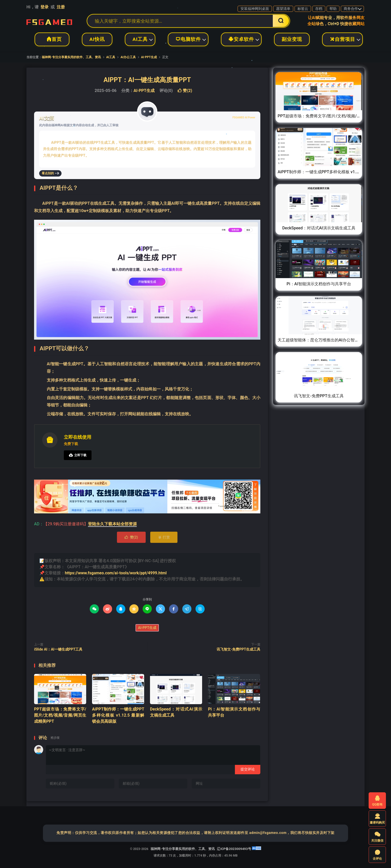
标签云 (303, 9)
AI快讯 (97, 39)
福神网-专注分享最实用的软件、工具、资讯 (49, 21)
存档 (319, 9)
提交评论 (248, 769)
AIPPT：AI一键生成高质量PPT (147, 80)
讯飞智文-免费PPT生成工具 (238, 649)
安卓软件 (241, 39)
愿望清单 (283, 9)
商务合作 (351, 9)
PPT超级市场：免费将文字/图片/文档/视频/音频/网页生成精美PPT (60, 715)
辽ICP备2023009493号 (234, 849)
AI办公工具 (128, 57)
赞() (185, 91)
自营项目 (342, 39)
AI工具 (140, 39)
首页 (52, 39)
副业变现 (292, 39)
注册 (61, 7)
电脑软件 (188, 39)
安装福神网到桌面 (255, 9)
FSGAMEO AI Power (244, 117)
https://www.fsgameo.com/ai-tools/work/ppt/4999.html (116, 573)
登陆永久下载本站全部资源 (112, 524)
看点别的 (50, 173)
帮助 (333, 9)
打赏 (164, 537)
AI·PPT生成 (149, 57)
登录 (44, 7)
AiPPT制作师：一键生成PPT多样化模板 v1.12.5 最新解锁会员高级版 (118, 715)
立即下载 (78, 455)
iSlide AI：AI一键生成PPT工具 (58, 649)
